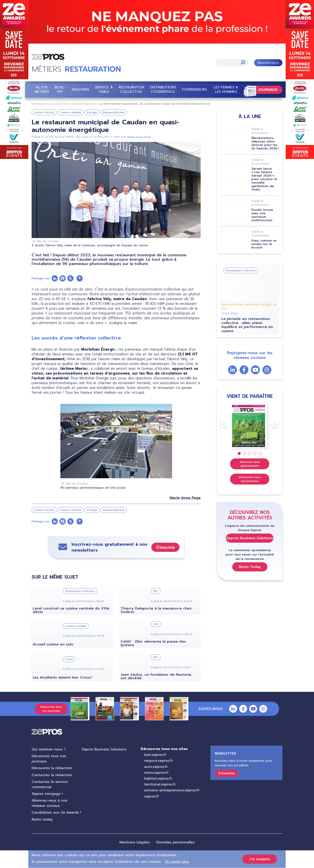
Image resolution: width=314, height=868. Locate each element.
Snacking (80, 90)
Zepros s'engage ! (47, 794)
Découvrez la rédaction (52, 768)
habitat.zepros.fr (158, 778)
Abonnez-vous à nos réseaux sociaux (49, 803)
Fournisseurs (195, 90)
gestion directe (84, 104)
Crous (69, 659)
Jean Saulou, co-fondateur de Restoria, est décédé (156, 676)
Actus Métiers (42, 89)
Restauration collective (131, 89)
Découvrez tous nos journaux (250, 479)
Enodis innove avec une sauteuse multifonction (262, 215)
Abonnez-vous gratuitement (250, 464)
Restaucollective (114, 112)
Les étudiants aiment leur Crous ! (62, 677)
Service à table (104, 89)
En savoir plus (177, 862)
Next (271, 424)
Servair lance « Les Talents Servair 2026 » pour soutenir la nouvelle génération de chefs (264, 179)
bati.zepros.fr (155, 755)
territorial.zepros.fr (160, 784)
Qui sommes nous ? (49, 749)
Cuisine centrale (71, 112)
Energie (92, 112)
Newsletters (268, 63)
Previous (220, 424)
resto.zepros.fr (156, 773)
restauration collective (50, 104)
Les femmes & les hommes (226, 89)
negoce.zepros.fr (158, 761)
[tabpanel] (250, 426)
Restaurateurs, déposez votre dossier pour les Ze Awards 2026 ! (265, 143)
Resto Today (250, 567)
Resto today (42, 819)
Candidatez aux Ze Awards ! (56, 812)
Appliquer (243, 62)
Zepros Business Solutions (250, 538)
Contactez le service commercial (50, 784)
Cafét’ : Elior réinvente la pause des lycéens (153, 643)
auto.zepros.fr (156, 767)
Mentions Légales (135, 842)
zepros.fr (152, 796)
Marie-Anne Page (139, 137)
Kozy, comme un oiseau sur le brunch (264, 244)
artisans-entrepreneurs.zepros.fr (172, 790)
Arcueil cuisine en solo (53, 644)
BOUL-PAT (60, 89)
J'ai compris (260, 859)
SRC (156, 591)
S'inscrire (165, 547)
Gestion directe (44, 112)
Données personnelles (175, 842)
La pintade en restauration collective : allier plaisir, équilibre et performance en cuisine (247, 325)
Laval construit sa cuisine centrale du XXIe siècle (71, 610)
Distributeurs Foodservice (163, 89)
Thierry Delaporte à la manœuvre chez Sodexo (156, 610)
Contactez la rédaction (52, 775)
